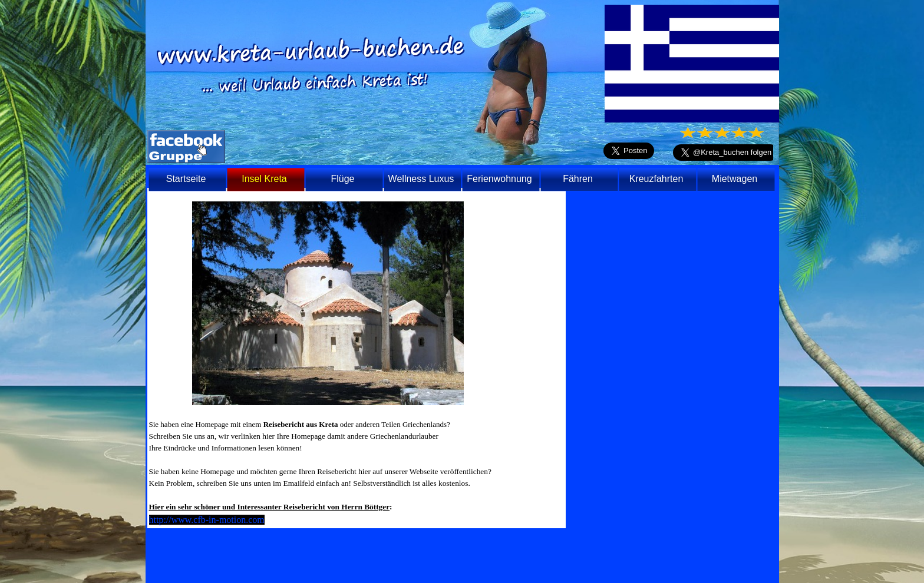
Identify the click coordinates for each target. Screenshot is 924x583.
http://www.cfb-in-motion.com (207, 520)
